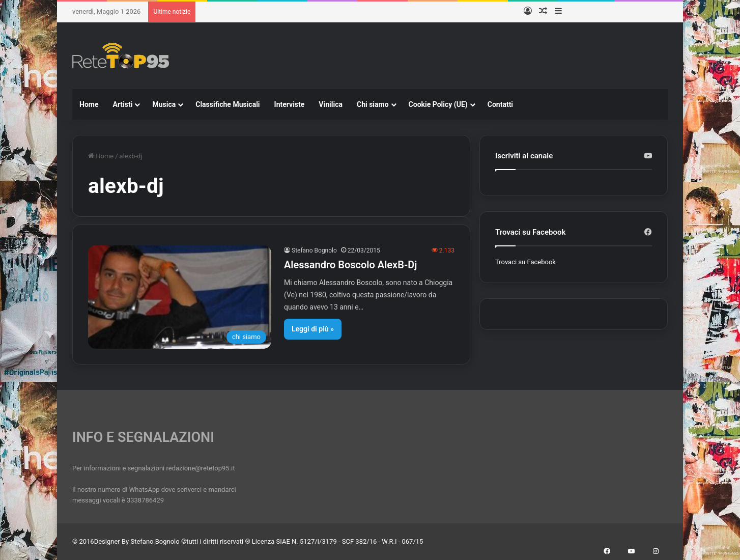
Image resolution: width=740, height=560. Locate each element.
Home (89, 104)
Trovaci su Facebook (525, 262)
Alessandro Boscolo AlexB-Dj (350, 265)
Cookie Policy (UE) (438, 104)
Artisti (122, 104)
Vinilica (331, 104)
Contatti (500, 104)
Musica (164, 104)
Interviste (290, 104)
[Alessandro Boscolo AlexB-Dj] (180, 297)
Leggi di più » (313, 329)
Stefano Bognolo (314, 250)
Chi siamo (373, 104)
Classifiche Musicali (227, 104)
